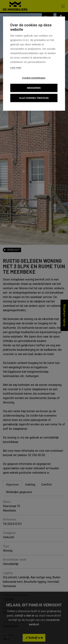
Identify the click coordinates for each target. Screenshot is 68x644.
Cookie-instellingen (34, 78)
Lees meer (16, 68)
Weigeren (34, 88)
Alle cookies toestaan (34, 98)
